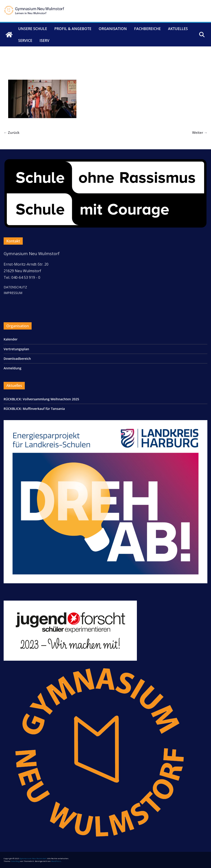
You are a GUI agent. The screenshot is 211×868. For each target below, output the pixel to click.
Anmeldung (13, 368)
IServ (44, 41)
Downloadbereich (17, 359)
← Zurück (12, 132)
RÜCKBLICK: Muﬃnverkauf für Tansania (34, 409)
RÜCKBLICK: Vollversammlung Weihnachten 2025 (41, 399)
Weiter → (200, 132)
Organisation (113, 29)
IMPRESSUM (13, 293)
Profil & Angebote (73, 29)
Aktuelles (178, 29)
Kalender (11, 339)
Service (25, 41)
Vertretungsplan (16, 349)
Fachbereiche (147, 29)
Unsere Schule (33, 29)
